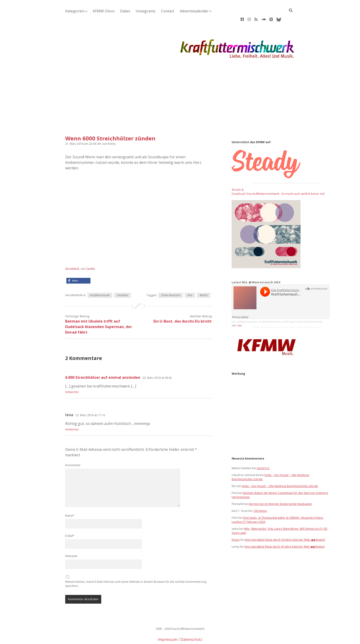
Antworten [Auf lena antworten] (72, 415)
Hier (239, 311)
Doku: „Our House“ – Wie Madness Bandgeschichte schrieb (280, 471)
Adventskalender (169, 11)
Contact (147, 11)
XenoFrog (263, 453)
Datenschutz (191, 625)
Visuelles (122, 280)
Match (204, 280)
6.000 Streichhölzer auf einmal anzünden (103, 363)
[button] (78, 266)
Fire (190, 280)
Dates (113, 11)
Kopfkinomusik (100, 280)
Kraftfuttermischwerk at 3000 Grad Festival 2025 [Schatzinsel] (291, 307)
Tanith (90, 254)
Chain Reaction (171, 280)
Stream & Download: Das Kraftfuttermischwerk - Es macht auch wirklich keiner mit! (278, 177)
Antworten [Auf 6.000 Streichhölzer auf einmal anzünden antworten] (72, 377)
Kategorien (72, 11)
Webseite (71, 541)
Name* (70, 501)
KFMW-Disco (96, 11)
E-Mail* (70, 521)
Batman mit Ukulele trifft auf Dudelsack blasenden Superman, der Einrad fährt (99, 312)
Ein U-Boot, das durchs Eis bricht (183, 307)
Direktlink (73, 254)
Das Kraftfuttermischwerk (245, 307)
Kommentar (73, 450)
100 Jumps (260, 496)
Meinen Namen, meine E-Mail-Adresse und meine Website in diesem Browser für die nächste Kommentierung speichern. (136, 569)
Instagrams (130, 11)
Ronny (236, 525)
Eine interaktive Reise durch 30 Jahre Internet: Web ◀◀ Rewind (285, 525)
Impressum (167, 625)
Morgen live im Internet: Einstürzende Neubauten (280, 489)
